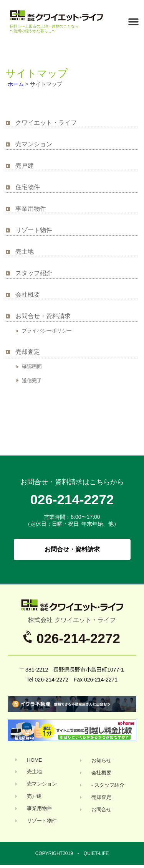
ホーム (16, 84)
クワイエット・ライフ (46, 123)
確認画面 (32, 366)
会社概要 (28, 295)
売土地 (25, 252)
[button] (134, 22)
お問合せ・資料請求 (43, 316)
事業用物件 (31, 209)
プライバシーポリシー (47, 331)
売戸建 (25, 166)
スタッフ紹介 (34, 273)
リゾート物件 (34, 230)
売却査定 (28, 352)
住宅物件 (28, 187)
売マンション (34, 144)
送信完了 (32, 380)
